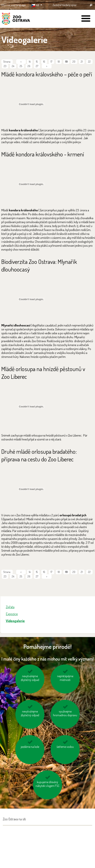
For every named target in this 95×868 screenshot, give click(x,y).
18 (59, 62)
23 (5, 66)
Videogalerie (15, 621)
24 (13, 66)
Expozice (12, 614)
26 (29, 66)
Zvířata (10, 607)
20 (74, 62)
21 (82, 62)
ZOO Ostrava (16, 19)
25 (21, 66)
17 (51, 62)
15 (37, 62)
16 (44, 62)
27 (37, 66)
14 (30, 62)
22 (89, 62)
